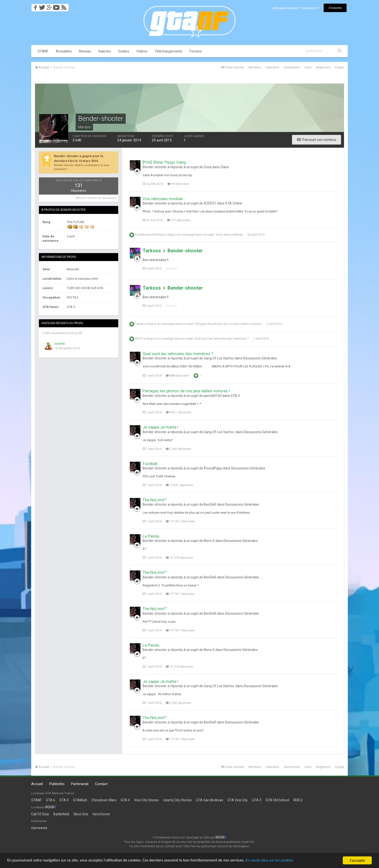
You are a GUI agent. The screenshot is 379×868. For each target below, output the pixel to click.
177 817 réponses (180, 521)
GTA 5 (64, 800)
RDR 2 (298, 800)
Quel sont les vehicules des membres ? (222, 339)
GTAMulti (80, 800)
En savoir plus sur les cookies (270, 861)
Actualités (64, 51)
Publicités (57, 784)
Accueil (37, 784)
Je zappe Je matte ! (160, 427)
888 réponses (177, 376)
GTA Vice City (238, 800)
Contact (101, 784)
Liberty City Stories (177, 800)
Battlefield (61, 814)
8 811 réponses (179, 412)
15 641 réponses (179, 485)
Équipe (339, 67)
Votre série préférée (229, 235)
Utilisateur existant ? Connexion (296, 8)
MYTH (139, 339)
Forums (196, 51)
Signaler (171, 268)
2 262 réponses (179, 449)
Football (150, 464)
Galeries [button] (105, 51)
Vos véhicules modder (163, 199)
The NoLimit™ (155, 500)
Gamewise (39, 828)
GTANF (43, 51)
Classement (292, 67)
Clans (225, 167)
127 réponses (179, 220)
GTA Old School (277, 800)
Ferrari (139, 324)
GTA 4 (125, 800)
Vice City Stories (146, 800)
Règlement (323, 67)
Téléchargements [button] (168, 51)
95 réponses (178, 184)
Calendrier (272, 67)
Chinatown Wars (104, 800)
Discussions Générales (260, 358)
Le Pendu (151, 536)
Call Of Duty (40, 814)
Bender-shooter (185, 251)
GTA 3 (257, 800)
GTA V (235, 396)
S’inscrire (335, 8)
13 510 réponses (179, 558)
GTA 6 (51, 800)
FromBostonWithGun (149, 235)
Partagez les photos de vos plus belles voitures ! (229, 324)
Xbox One (81, 814)
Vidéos (142, 51)
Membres (255, 67)
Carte (308, 67)
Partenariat (80, 784)
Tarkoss (152, 251)
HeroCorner (101, 814)
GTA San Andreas (210, 800)
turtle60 (60, 344)
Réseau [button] (85, 51)
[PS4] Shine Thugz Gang (164, 162)
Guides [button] (124, 51)
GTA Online (234, 203)
